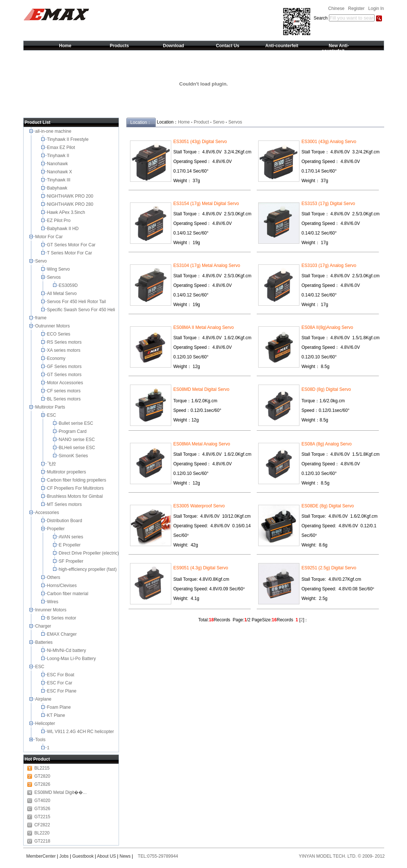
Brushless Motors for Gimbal (76, 496)
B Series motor (63, 618)
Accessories (48, 513)
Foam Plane (60, 707)
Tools (41, 740)
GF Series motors (66, 367)
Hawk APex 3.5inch (67, 212)
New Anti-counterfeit (335, 48)
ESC (52, 415)
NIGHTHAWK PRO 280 (71, 204)
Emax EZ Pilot (62, 147)
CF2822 (42, 825)
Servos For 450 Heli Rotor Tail (77, 302)
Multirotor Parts (51, 407)
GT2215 (42, 817)
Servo (42, 261)
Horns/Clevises (63, 586)
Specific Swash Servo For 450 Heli (82, 310)
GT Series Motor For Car (73, 245)
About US (106, 856)
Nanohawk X (60, 172)
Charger (44, 626)
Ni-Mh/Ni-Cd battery (67, 650)
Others (54, 577)
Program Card (73, 431)
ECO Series (59, 334)
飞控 (52, 464)
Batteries (45, 642)
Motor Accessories (66, 383)
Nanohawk (58, 164)
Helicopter (46, 723)
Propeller (57, 529)
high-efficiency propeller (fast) (89, 569)
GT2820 (42, 776)
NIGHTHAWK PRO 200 (71, 196)
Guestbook (83, 856)
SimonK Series (74, 456)
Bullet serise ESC (77, 423)
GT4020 (42, 801)
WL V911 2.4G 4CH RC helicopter (81, 732)
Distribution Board (65, 521)
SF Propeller (72, 561)
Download (173, 46)
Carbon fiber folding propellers (77, 480)
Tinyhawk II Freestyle (69, 139)
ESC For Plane (62, 691)
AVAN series (72, 537)
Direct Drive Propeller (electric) (90, 553)
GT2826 (42, 784)
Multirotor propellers (68, 472)
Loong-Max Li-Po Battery (72, 659)
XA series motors (65, 350)
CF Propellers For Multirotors (76, 488)
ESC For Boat (61, 675)
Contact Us (227, 46)
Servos (55, 277)
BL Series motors (65, 399)
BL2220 (42, 833)
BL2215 (42, 768)
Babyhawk (58, 188)
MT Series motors (66, 504)
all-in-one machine (54, 131)
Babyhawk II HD (64, 229)
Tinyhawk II (59, 156)
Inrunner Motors (52, 610)
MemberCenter (41, 856)
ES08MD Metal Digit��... (60, 792)
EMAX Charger (63, 634)
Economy (57, 358)
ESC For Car (60, 683)
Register (356, 8)
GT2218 (42, 841)
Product (201, 122)
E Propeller (71, 545)
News (125, 856)
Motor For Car (50, 237)
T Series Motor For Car (70, 253)
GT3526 (42, 809)
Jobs (64, 856)
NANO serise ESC (78, 440)
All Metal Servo (63, 294)
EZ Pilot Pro (59, 221)
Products (119, 46)
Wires (53, 602)
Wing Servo (59, 269)
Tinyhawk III (59, 180)
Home (65, 46)
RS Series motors (65, 342)
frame (42, 318)
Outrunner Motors (53, 326)
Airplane (44, 699)
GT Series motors (66, 375)
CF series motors (65, 391)
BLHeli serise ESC (78, 448)
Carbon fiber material (68, 594)
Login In (376, 8)
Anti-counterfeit (282, 46)
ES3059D (69, 285)
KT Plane (57, 715)
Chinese (336, 8)
